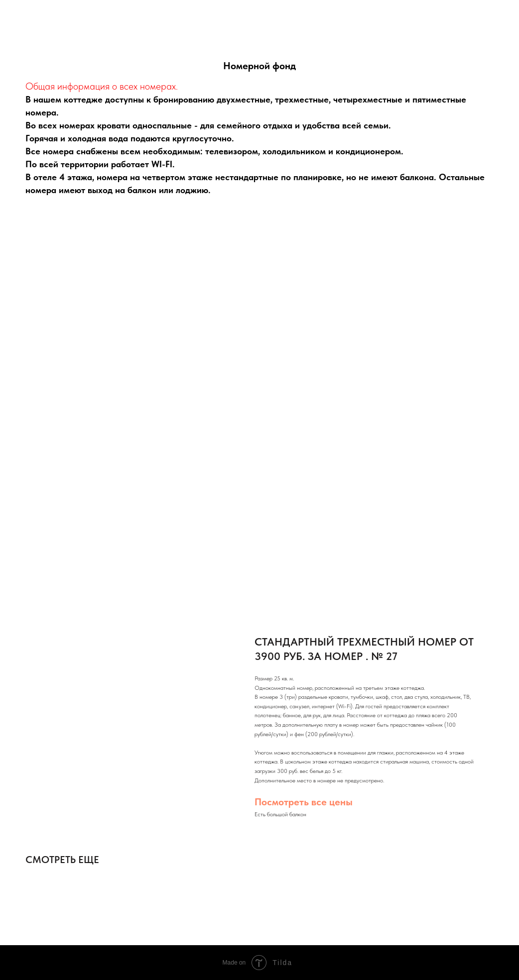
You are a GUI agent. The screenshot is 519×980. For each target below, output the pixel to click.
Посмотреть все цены (304, 802)
